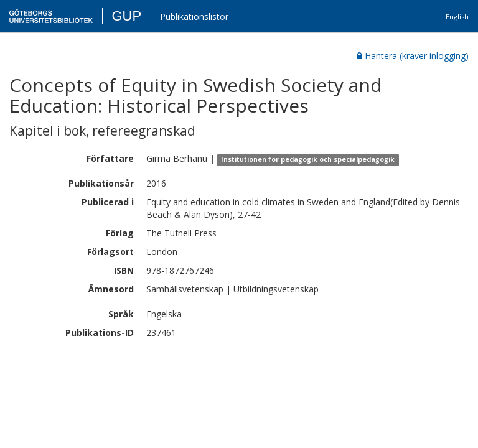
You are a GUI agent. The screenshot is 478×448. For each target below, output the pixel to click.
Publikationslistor (194, 16)
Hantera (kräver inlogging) (413, 56)
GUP (126, 16)
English (457, 16)
